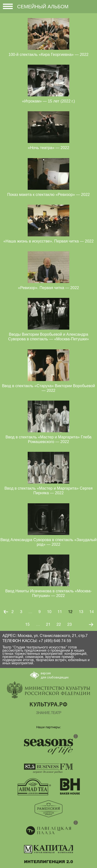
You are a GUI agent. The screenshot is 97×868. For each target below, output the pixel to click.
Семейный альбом (43, 7)
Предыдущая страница (6, 612)
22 (59, 625)
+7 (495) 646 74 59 (55, 641)
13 (81, 612)
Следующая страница (91, 624)
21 (48, 625)
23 (70, 625)
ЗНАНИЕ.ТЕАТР (49, 713)
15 (27, 625)
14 (92, 612)
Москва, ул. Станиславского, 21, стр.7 (53, 636)
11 (60, 612)
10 (49, 612)
